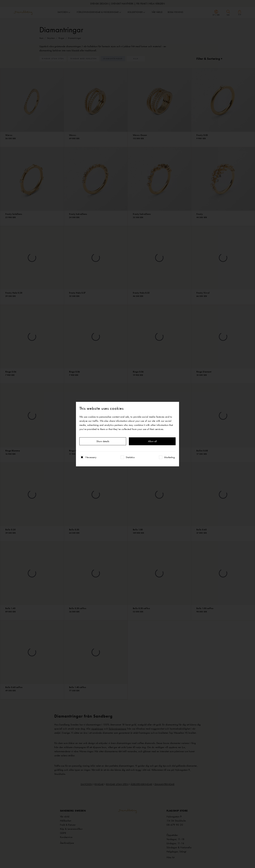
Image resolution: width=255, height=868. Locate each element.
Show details (103, 441)
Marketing (169, 457)
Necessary (91, 457)
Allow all (152, 441)
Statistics (130, 457)
